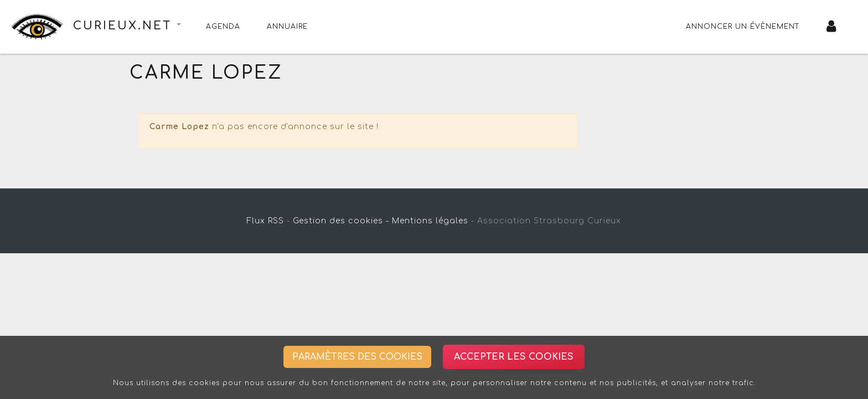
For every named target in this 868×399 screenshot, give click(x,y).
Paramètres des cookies (357, 357)
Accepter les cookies (514, 357)
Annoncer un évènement (743, 27)
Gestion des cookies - (341, 221)
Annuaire (287, 27)
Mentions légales (430, 221)
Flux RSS (265, 221)
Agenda (223, 27)
